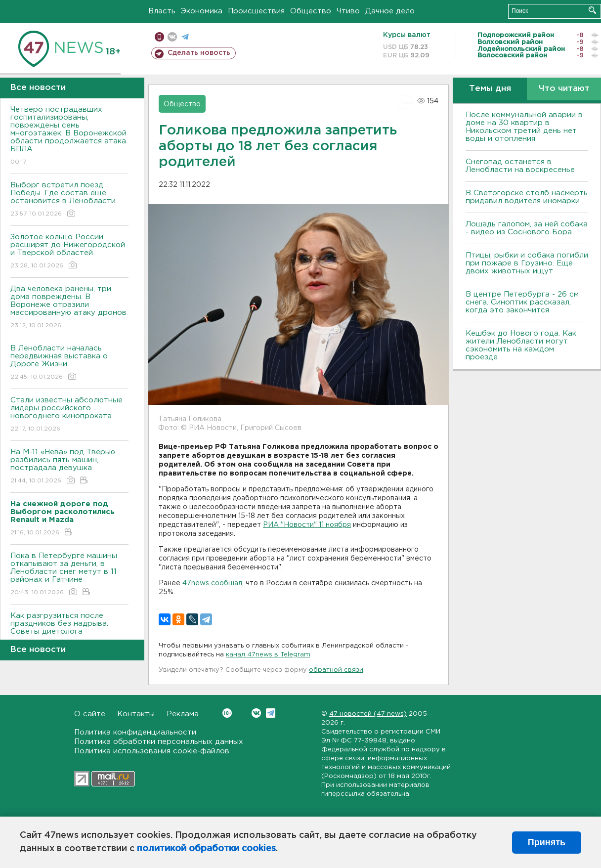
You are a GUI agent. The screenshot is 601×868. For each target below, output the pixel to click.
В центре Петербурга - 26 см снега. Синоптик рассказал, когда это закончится (522, 302)
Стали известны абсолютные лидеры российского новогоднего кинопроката (69, 415)
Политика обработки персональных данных (159, 742)
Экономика (202, 11)
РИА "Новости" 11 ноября (307, 525)
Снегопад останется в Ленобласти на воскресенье (520, 166)
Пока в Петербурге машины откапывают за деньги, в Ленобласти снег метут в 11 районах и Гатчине (69, 575)
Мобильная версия (159, 37)
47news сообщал (212, 583)
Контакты (136, 714)
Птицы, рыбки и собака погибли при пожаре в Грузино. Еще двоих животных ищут (527, 263)
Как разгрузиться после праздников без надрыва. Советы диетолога (69, 630)
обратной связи (336, 670)
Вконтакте (227, 713)
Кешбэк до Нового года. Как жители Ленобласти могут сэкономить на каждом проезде (521, 345)
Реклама (183, 714)
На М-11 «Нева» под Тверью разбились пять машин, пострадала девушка (69, 467)
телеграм (185, 37)
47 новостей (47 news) (368, 714)
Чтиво (348, 11)
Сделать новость (199, 53)
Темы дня (490, 89)
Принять (547, 842)
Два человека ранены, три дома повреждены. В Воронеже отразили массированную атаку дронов (69, 308)
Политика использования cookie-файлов (152, 751)
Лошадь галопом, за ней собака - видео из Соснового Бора (527, 228)
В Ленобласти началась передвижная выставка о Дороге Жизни (69, 363)
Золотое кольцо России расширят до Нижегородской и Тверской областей (69, 252)
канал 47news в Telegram (268, 655)
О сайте (90, 714)
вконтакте (172, 37)
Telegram (271, 713)
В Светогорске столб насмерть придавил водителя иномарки (527, 197)
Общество (311, 11)
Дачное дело (390, 11)
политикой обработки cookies (206, 849)
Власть (162, 11)
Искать (592, 10)
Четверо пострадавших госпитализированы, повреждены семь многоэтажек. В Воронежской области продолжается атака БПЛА (69, 136)
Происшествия (256, 11)
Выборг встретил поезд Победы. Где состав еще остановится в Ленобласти (69, 200)
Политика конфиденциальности (135, 732)
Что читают (564, 89)
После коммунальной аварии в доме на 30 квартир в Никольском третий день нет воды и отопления (524, 127)
